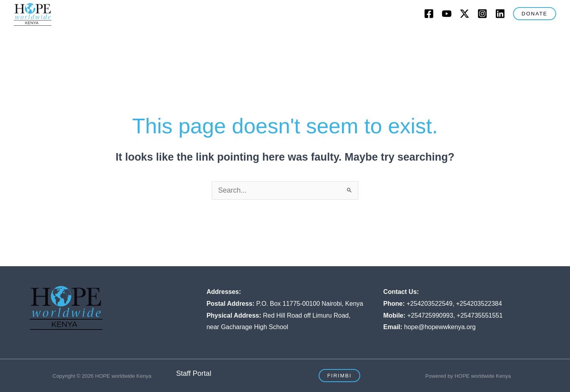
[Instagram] (482, 14)
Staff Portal (194, 373)
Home (91, 38)
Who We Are (134, 38)
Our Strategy (246, 38)
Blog (394, 38)
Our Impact (300, 38)
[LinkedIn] (500, 14)
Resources (472, 38)
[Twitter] (465, 14)
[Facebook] (429, 14)
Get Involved (354, 38)
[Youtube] (447, 14)
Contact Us (429, 38)
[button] (535, 14)
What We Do (190, 38)
